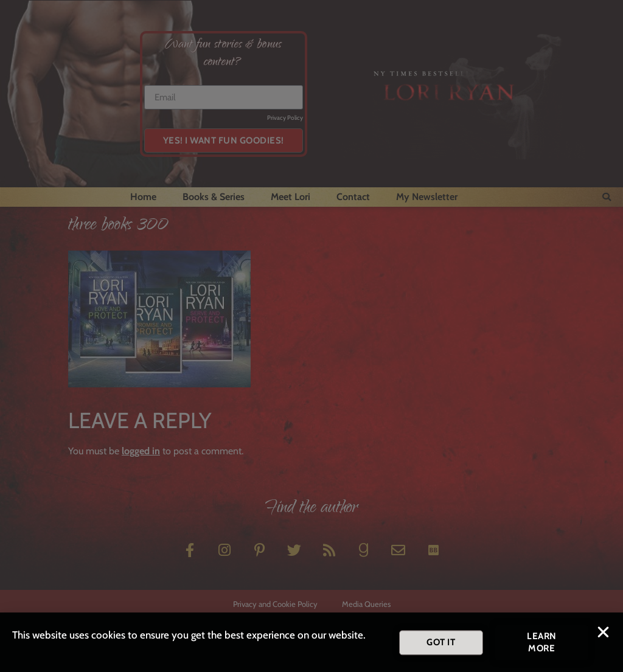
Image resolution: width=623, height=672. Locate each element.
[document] (311, 336)
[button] (603, 636)
